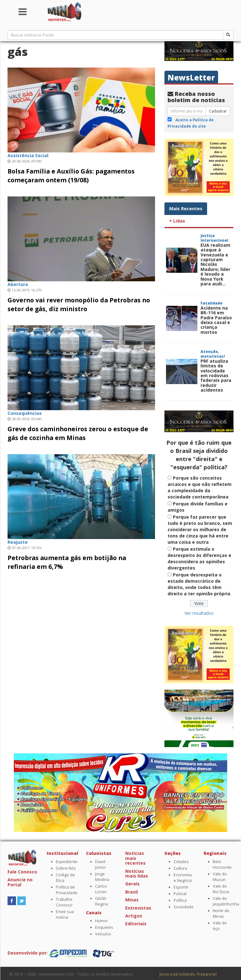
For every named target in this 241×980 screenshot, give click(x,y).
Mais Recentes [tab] (186, 209)
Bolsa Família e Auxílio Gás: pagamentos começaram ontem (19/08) (71, 176)
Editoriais (136, 924)
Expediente (67, 862)
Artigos (134, 916)
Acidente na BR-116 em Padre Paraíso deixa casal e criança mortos (216, 320)
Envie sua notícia (65, 914)
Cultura (180, 868)
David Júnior (101, 864)
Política (180, 900)
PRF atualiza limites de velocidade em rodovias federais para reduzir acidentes (216, 375)
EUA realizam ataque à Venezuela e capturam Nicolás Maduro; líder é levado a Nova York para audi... (215, 264)
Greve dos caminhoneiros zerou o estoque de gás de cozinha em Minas (78, 433)
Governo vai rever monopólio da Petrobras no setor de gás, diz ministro (79, 304)
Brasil (131, 892)
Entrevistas (138, 908)
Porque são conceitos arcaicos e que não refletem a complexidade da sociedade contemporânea (200, 487)
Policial (180, 894)
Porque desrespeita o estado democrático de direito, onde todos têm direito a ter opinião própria (199, 584)
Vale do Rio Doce (221, 889)
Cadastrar (218, 111)
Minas (132, 900)
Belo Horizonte (222, 864)
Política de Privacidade (67, 890)
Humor (102, 921)
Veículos (103, 934)
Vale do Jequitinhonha (226, 901)
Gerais (132, 884)
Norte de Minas (221, 914)
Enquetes (104, 927)
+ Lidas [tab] (177, 221)
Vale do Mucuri (220, 877)
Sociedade (184, 907)
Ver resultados (199, 613)
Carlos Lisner (101, 889)
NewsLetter (191, 77)
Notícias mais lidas (137, 873)
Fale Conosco (22, 872)
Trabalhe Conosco (64, 902)
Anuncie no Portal (20, 882)
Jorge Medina (102, 877)
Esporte (181, 887)
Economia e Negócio (183, 878)
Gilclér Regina (102, 901)
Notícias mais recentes (135, 858)
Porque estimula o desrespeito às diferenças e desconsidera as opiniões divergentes (199, 558)
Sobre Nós (66, 868)
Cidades (181, 862)
